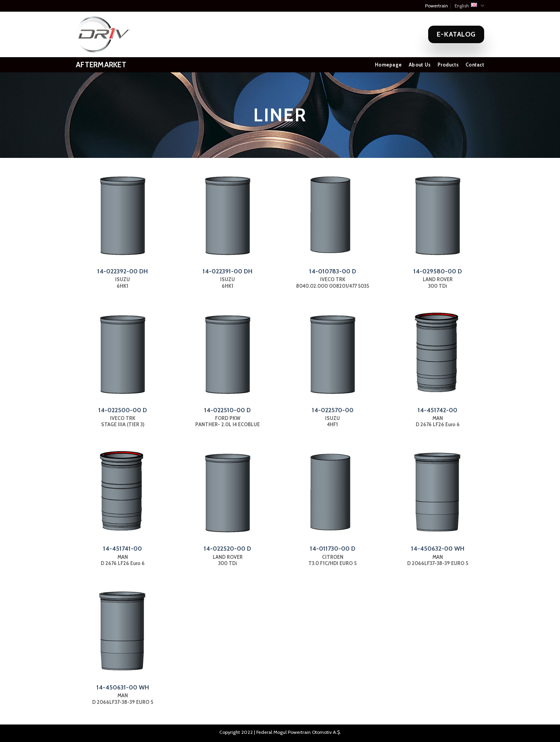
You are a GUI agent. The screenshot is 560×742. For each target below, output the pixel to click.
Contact (475, 65)
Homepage (388, 65)
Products (448, 65)
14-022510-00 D (227, 410)
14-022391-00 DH (227, 271)
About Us (420, 65)
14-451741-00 (122, 549)
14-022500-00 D (123, 410)
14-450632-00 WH (438, 549)
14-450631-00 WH (123, 687)
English (469, 6)
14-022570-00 (333, 410)
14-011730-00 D (333, 549)
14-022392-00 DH (122, 271)
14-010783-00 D (333, 271)
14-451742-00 (437, 410)
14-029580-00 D (438, 271)
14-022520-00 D (227, 549)
